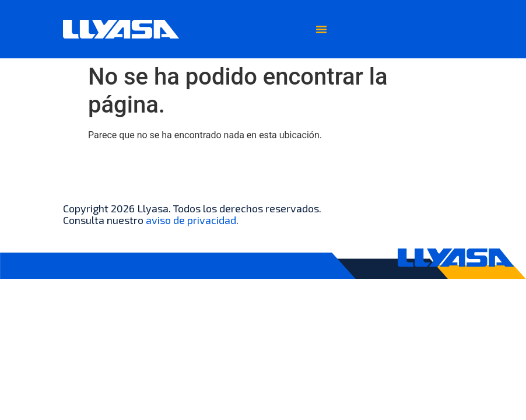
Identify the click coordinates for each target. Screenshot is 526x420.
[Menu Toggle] (321, 29)
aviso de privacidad (191, 220)
